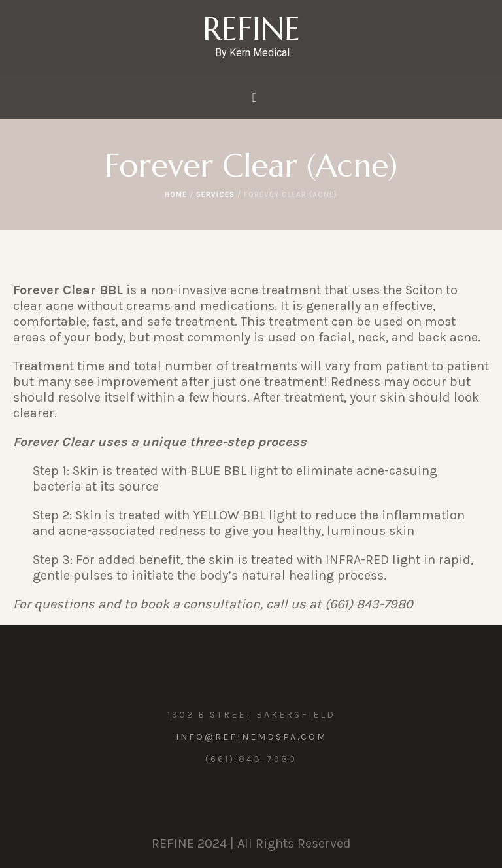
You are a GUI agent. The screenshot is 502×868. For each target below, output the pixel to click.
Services (215, 195)
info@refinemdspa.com (251, 737)
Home (176, 195)
